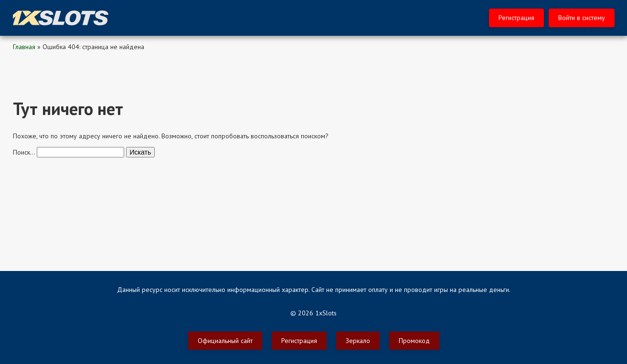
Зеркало (358, 341)
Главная (24, 47)
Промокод (414, 341)
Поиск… (24, 152)
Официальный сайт (225, 341)
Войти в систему (582, 18)
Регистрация (516, 18)
